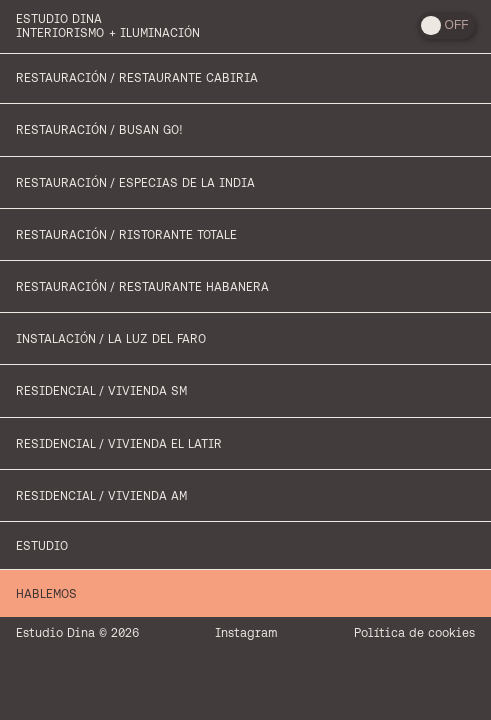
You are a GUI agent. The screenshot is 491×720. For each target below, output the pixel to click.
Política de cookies (414, 632)
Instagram (246, 632)
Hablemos (46, 593)
